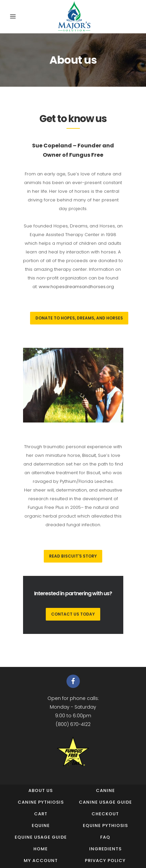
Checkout (105, 814)
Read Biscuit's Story (73, 556)
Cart (41, 814)
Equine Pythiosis (105, 825)
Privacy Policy (105, 860)
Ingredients (105, 849)
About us (41, 790)
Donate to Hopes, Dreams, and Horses (79, 318)
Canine (105, 790)
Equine (41, 825)
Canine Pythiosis (41, 802)
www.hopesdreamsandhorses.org (76, 287)
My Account (41, 860)
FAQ (105, 837)
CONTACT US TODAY (73, 614)
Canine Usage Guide (105, 802)
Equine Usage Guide (41, 837)
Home (41, 849)
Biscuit (89, 455)
